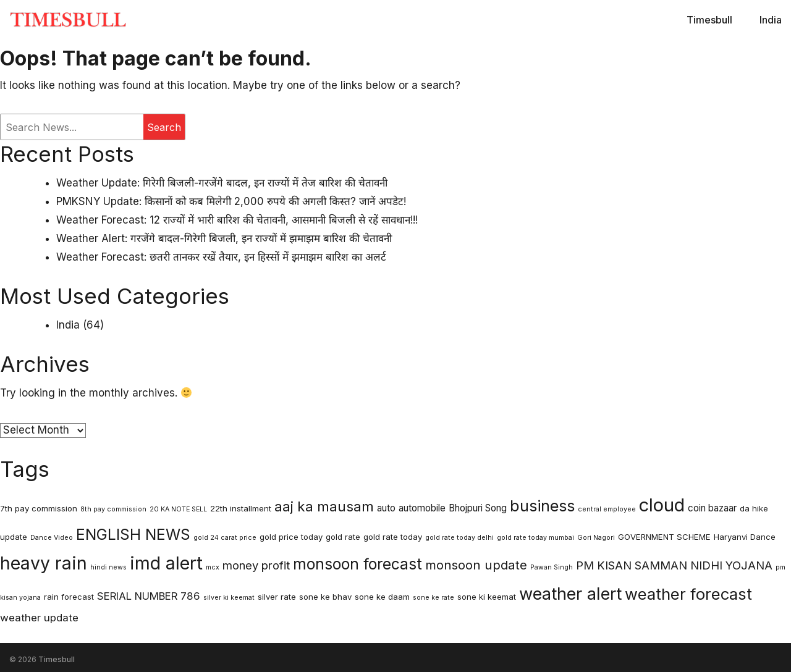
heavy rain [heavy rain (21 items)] (44, 563)
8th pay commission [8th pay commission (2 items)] (113, 509)
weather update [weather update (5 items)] (39, 618)
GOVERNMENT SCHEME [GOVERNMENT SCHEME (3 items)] (664, 537)
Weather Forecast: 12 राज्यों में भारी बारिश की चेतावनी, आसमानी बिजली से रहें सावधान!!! (237, 220)
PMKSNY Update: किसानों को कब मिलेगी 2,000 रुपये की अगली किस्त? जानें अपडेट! (231, 201)
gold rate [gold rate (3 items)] (343, 537)
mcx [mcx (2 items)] (213, 567)
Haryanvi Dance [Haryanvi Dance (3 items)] (745, 537)
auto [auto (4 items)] (386, 508)
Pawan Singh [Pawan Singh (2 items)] (552, 567)
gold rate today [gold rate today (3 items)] (393, 537)
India (771, 20)
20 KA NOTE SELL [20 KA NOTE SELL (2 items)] (178, 509)
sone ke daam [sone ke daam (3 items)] (382, 597)
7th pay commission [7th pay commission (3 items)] (39, 508)
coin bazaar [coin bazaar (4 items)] (712, 508)
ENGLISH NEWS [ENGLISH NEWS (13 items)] (133, 534)
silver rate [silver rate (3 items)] (277, 597)
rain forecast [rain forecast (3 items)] (69, 597)
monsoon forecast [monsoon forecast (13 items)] (357, 564)
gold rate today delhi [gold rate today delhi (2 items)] (459, 538)
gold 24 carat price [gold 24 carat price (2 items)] (225, 538)
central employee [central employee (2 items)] (607, 509)
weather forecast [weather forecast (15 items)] (688, 594)
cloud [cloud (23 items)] (662, 505)
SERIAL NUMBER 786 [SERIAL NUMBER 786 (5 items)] (149, 596)
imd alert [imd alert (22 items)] (166, 563)
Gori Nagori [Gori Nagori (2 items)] (596, 538)
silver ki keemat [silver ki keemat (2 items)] (229, 598)
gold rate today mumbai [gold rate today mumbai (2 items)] (535, 538)
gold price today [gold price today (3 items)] (291, 537)
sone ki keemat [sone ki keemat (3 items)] (487, 597)
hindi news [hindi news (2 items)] (108, 567)
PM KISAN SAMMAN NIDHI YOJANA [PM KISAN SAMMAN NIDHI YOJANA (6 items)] (674, 565)
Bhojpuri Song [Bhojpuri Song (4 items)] (478, 508)
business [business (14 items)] (542, 506)
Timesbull (709, 20)
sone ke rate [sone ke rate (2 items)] (434, 598)
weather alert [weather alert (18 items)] (570, 594)
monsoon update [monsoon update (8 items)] (476, 565)
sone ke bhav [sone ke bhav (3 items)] (325, 597)
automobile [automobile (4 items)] (422, 508)
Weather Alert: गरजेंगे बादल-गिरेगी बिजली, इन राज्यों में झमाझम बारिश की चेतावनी (224, 238)
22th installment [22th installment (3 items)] (241, 508)
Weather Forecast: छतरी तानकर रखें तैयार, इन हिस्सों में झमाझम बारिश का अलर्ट (221, 257)
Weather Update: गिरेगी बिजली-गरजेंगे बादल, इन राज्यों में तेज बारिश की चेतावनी (222, 183)
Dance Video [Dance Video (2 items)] (52, 538)
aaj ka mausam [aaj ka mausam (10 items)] (324, 506)
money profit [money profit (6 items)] (256, 565)
